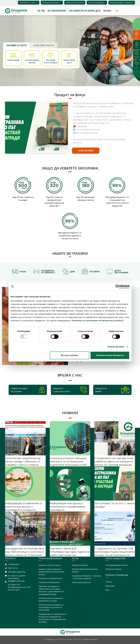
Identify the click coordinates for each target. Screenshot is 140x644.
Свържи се (27, 3)
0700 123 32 (13, 568)
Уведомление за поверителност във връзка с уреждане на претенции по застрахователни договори (52, 618)
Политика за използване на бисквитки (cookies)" (98, 320)
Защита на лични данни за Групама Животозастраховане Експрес (51, 572)
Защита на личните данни (50, 565)
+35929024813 (14, 564)
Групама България (80, 565)
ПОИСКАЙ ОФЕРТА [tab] (44, 45)
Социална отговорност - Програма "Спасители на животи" (87, 577)
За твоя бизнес (57, 11)
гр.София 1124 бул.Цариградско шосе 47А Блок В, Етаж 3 (19, 587)
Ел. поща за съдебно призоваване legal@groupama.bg (17, 578)
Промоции (110, 586)
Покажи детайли (116, 347)
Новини (109, 582)
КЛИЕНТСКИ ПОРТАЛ (75, 3)
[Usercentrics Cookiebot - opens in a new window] (118, 287)
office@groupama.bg (16, 572)
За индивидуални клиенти (117, 565)
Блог (107, 590)
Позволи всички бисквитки (110, 355)
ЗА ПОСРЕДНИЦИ (96, 3)
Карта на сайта (90, 639)
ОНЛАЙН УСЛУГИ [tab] (16, 45)
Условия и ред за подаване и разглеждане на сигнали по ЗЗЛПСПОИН (51, 607)
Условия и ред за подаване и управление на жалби (51, 599)
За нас (107, 11)
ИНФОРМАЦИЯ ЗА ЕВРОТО (122, 3)
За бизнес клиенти (114, 569)
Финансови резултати (81, 582)
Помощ (51, 3)
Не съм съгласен (70, 355)
